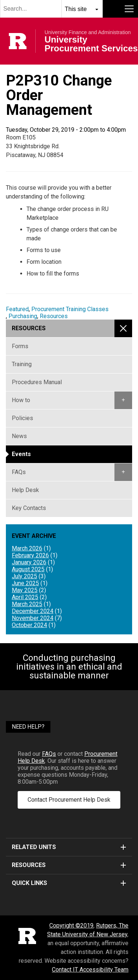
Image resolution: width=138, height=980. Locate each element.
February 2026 (30, 555)
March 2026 (27, 548)
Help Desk (25, 490)
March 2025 (27, 604)
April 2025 (25, 597)
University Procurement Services (91, 44)
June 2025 (25, 583)
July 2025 (24, 576)
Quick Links (69, 883)
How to (21, 400)
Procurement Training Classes (70, 309)
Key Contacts (29, 508)
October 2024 (29, 625)
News (19, 436)
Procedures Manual (37, 382)
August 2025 (28, 569)
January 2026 (29, 562)
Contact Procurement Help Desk (69, 800)
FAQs (19, 472)
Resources (54, 316)
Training (22, 364)
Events (21, 454)
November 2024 (33, 618)
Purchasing (23, 316)
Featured (17, 309)
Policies (22, 418)
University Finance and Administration (88, 32)
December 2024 (33, 611)
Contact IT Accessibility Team (90, 970)
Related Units (69, 847)
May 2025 (25, 590)
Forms (20, 346)
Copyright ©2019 (71, 926)
